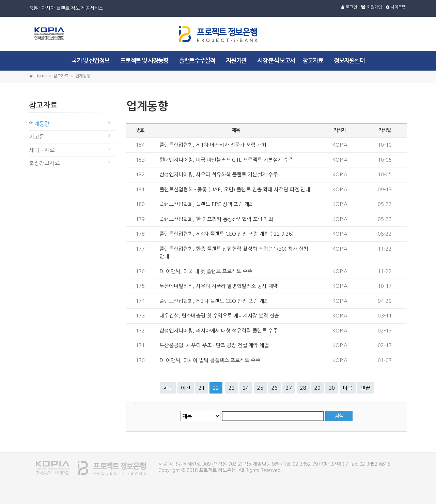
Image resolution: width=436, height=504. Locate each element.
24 (246, 388)
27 (289, 388)
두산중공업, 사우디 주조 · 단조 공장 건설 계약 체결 (214, 345)
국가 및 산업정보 (90, 61)
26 (275, 388)
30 (332, 388)
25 (260, 388)
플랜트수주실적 (197, 61)
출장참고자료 (44, 163)
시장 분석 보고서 (276, 61)
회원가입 (371, 7)
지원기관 (236, 61)
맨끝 (365, 388)
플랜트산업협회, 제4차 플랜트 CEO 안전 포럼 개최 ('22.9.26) (227, 234)
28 (303, 388)
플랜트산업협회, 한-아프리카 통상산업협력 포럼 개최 (216, 219)
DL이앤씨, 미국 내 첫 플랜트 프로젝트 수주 (206, 271)
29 (317, 388)
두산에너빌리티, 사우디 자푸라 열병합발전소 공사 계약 (219, 286)
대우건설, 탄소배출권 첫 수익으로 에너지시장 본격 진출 (219, 316)
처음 (168, 388)
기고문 (37, 137)
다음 (348, 388)
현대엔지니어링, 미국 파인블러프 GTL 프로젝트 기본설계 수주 (226, 160)
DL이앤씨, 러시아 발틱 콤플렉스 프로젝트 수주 (210, 360)
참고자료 (313, 61)
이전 (186, 388)
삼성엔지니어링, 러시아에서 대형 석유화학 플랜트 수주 (219, 331)
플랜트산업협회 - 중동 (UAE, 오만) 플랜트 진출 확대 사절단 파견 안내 (235, 189)
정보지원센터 (349, 61)
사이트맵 (396, 7)
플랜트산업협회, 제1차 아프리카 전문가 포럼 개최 (213, 145)
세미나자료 (42, 150)
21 (202, 388)
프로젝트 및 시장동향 (144, 61)
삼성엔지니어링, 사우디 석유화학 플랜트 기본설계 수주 (219, 174)
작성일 (385, 130)
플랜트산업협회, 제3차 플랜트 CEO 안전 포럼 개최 (214, 301)
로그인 (349, 7)
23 (232, 388)
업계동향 (39, 124)
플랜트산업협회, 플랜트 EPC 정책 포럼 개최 (207, 204)
